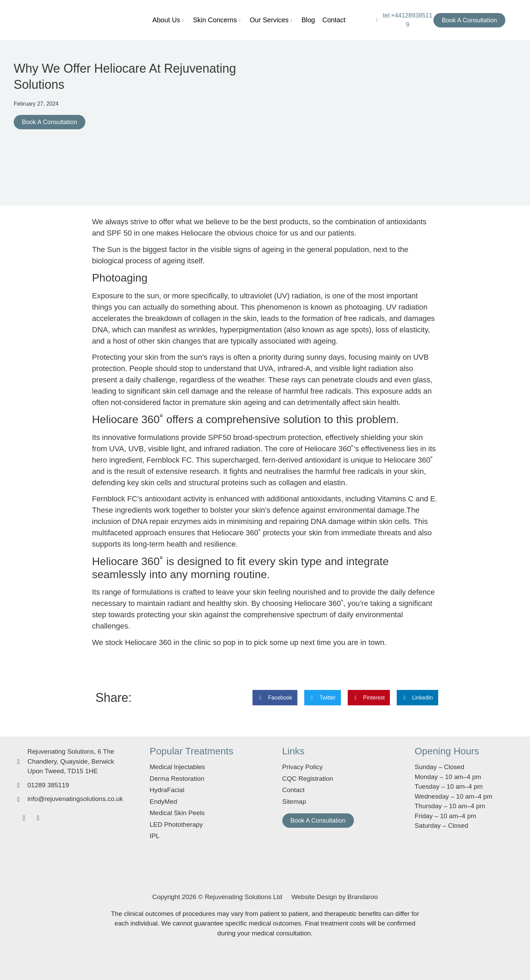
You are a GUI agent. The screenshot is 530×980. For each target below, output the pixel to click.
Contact (317, 20)
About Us (178, 20)
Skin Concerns (219, 20)
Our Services (266, 20)
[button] (275, 698)
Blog (297, 20)
